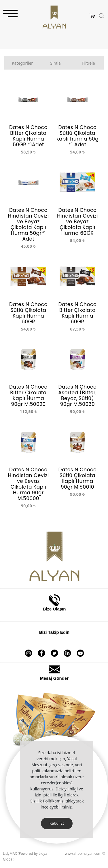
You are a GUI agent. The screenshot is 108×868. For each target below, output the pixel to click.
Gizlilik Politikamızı (47, 801)
